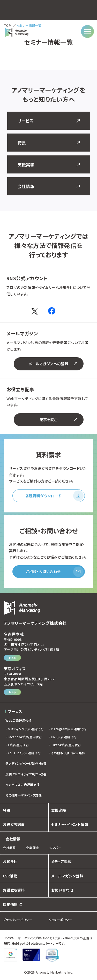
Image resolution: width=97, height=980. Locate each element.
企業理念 (33, 848)
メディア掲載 (61, 861)
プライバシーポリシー (18, 920)
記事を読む (58, 420)
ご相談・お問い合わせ (55, 572)
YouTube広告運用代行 (24, 753)
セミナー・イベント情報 (70, 824)
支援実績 (49, 164)
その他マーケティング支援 (24, 795)
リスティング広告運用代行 (26, 729)
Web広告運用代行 (19, 720)
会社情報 (49, 186)
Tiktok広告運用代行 (66, 745)
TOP (7, 25)
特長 (49, 143)
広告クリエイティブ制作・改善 (26, 774)
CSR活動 (10, 876)
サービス (49, 121)
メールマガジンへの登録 (53, 364)
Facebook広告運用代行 (25, 737)
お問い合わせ (62, 890)
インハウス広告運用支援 (23, 784)
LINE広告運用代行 (64, 737)
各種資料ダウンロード (54, 496)
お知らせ (10, 861)
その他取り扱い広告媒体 (68, 753)
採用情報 (12, 904)
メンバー (55, 848)
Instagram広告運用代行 (69, 729)
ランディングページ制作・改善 (26, 763)
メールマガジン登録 (67, 876)
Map (12, 658)
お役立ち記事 (14, 824)
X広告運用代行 (18, 745)
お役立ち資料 (14, 890)
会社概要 (9, 848)
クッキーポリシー (60, 920)
